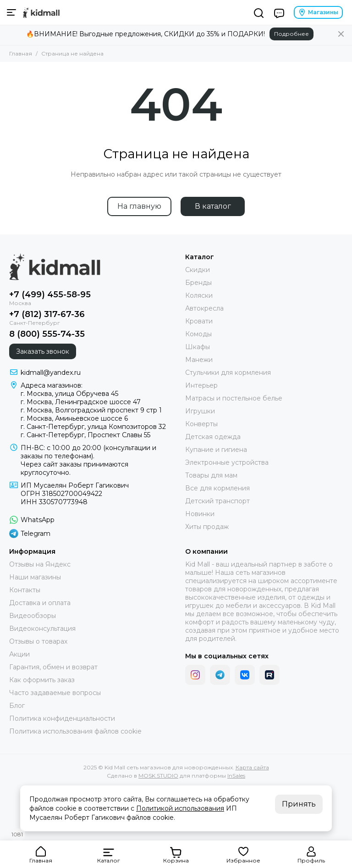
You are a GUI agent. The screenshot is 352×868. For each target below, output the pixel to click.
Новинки (200, 514)
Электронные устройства (227, 462)
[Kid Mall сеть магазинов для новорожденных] (41, 12)
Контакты (25, 590)
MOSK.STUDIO (158, 776)
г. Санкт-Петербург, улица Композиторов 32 (93, 427)
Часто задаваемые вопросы (55, 693)
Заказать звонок (43, 351)
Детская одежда (213, 437)
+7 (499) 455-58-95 (50, 295)
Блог (17, 706)
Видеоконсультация (42, 629)
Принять (299, 804)
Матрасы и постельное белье (234, 398)
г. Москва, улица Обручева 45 (69, 394)
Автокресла (204, 308)
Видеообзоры (33, 616)
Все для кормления (217, 488)
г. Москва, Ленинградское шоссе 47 (81, 402)
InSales (236, 776)
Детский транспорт (217, 501)
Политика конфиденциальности (62, 718)
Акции (19, 654)
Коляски (199, 295)
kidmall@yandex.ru (51, 373)
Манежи (199, 360)
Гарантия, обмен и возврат (53, 667)
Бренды (198, 283)
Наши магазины (35, 577)
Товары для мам (211, 475)
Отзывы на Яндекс (40, 564)
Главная (21, 53)
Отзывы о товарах (38, 641)
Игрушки (200, 411)
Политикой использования (180, 808)
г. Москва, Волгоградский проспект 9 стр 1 (91, 410)
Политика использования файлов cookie (75, 731)
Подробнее (291, 34)
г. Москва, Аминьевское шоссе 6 (74, 418)
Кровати (199, 321)
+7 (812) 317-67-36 (47, 314)
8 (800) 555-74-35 (47, 334)
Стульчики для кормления (228, 373)
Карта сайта (252, 767)
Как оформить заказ (42, 680)
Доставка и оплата (40, 603)
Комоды (198, 334)
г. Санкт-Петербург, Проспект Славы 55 (85, 435)
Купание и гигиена (216, 450)
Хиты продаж (207, 527)
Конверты (201, 424)
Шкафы (198, 347)
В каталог (213, 206)
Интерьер (201, 385)
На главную (139, 206)
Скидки (198, 270)
